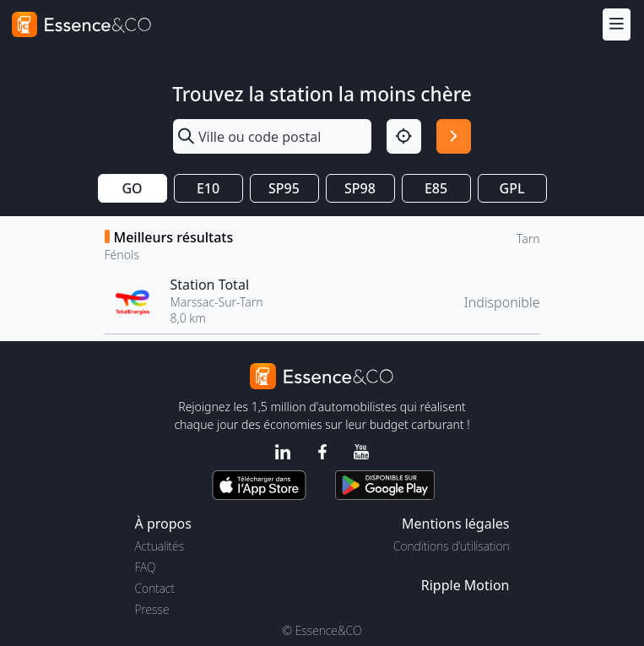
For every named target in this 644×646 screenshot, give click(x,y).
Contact (155, 588)
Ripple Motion (465, 585)
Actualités (160, 546)
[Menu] (617, 24)
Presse (152, 609)
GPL (512, 188)
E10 (208, 188)
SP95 (284, 188)
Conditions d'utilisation (452, 546)
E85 (436, 188)
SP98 (360, 188)
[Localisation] (404, 136)
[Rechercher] (454, 136)
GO (132, 188)
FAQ (146, 567)
